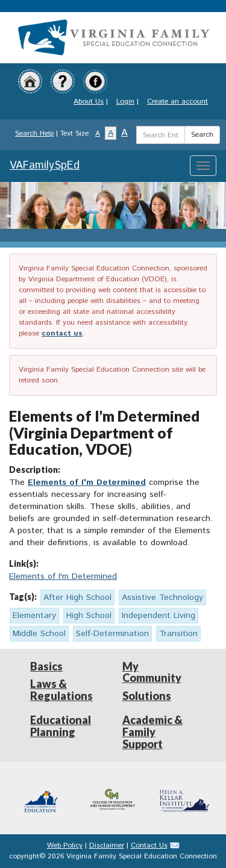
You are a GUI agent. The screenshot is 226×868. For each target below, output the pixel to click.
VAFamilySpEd (45, 166)
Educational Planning (61, 726)
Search (202, 135)
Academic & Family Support (152, 732)
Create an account (177, 101)
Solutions (147, 696)
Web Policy (65, 845)
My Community (152, 672)
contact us (62, 333)
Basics (46, 666)
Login (125, 101)
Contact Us (149, 845)
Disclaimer (107, 845)
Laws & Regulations (61, 690)
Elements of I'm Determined (87, 482)
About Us (89, 101)
